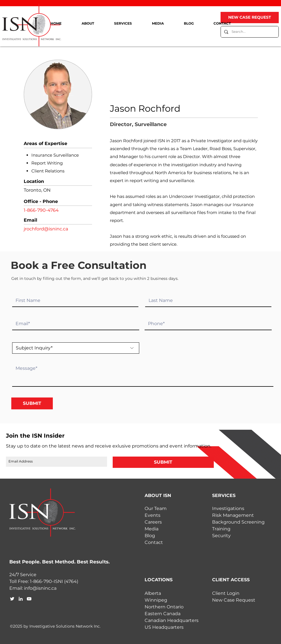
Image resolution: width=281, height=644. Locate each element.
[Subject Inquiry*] (76, 348)
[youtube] (29, 599)
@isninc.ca (44, 588)
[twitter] (12, 599)
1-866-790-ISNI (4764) (54, 581)
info (28, 588)
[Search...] (249, 32)
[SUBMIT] (32, 403)
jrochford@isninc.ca (46, 229)
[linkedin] (21, 599)
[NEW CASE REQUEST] (250, 18)
